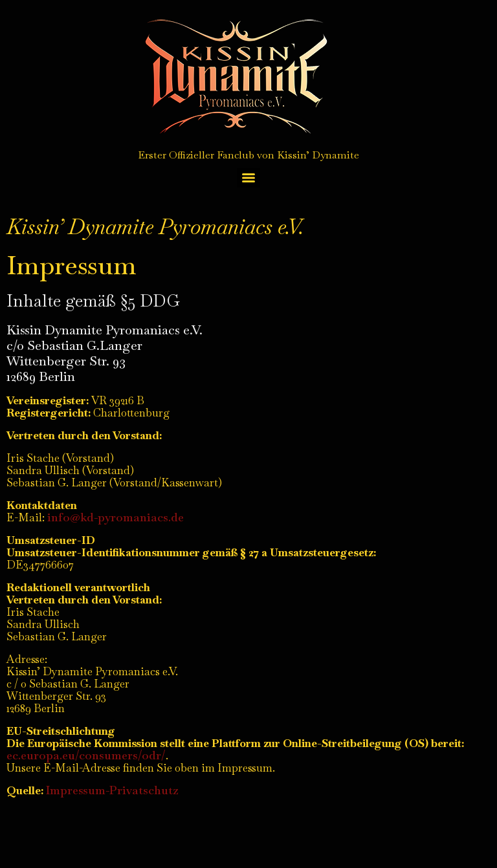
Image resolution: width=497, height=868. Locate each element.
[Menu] (248, 178)
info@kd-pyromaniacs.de (116, 517)
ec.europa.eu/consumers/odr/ (86, 755)
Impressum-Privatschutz (112, 790)
